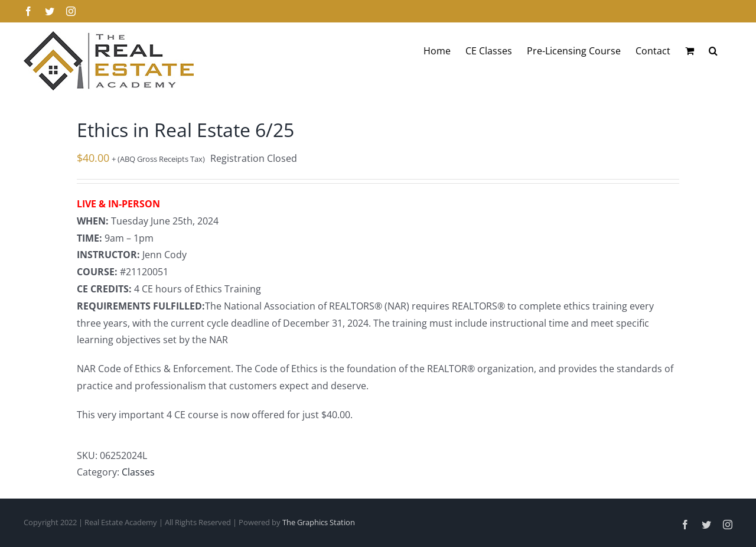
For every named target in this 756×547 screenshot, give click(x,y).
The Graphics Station (319, 522)
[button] (713, 51)
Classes (138, 472)
